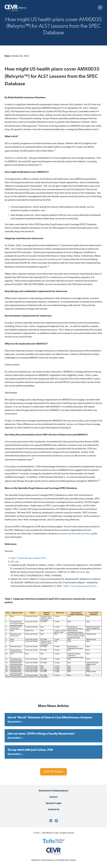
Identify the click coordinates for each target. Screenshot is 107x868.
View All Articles (53, 772)
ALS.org (14, 562)
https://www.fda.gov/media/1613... (29, 558)
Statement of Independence (53, 791)
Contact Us (54, 810)
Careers (53, 797)
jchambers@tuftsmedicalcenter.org (76, 534)
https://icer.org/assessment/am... (81, 586)
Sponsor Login (54, 803)
